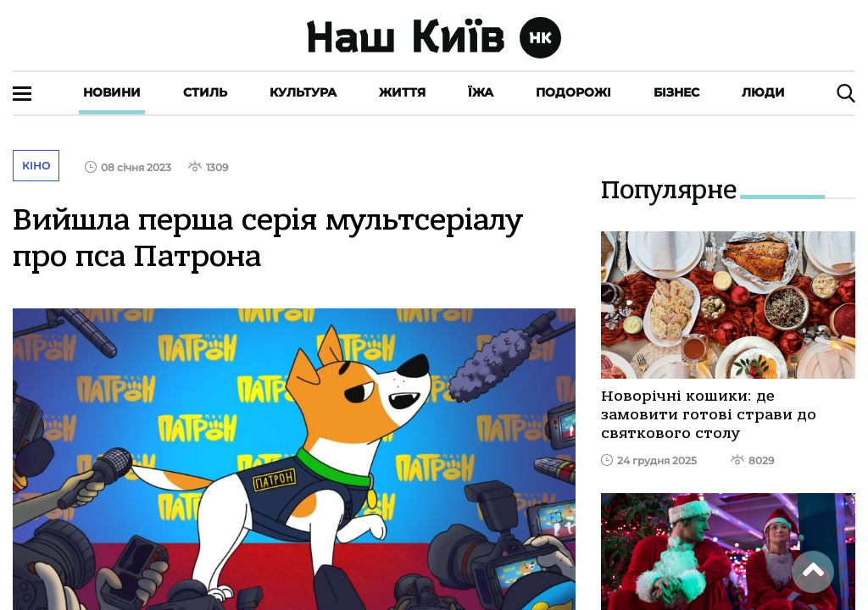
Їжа (481, 92)
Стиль (205, 92)
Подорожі (573, 92)
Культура (303, 92)
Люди (763, 92)
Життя (402, 92)
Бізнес (676, 92)
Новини (112, 92)
